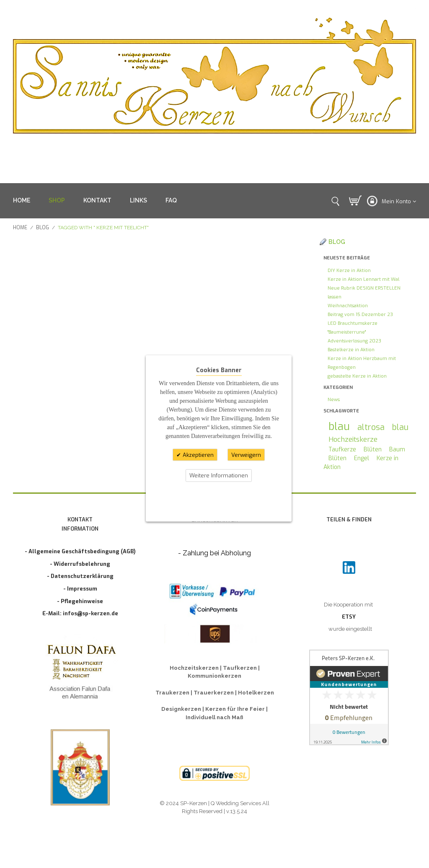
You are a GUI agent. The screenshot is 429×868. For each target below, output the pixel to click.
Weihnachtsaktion (348, 306)
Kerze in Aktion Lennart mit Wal (363, 279)
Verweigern (246, 455)
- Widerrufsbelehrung (80, 564)
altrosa (371, 427)
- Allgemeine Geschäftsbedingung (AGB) (80, 551)
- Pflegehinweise (80, 601)
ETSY (349, 617)
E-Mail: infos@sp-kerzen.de (80, 613)
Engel (362, 458)
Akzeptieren (197, 455)
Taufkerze (342, 450)
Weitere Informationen (219, 475)
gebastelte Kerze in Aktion (357, 376)
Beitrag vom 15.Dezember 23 (360, 315)
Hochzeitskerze (353, 439)
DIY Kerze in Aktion (349, 271)
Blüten (373, 450)
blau (339, 426)
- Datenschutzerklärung (80, 576)
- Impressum (80, 589)
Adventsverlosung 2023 (354, 341)
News (334, 400)
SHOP (57, 200)
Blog (43, 228)
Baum (397, 450)
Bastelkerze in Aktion (351, 350)
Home (20, 228)
